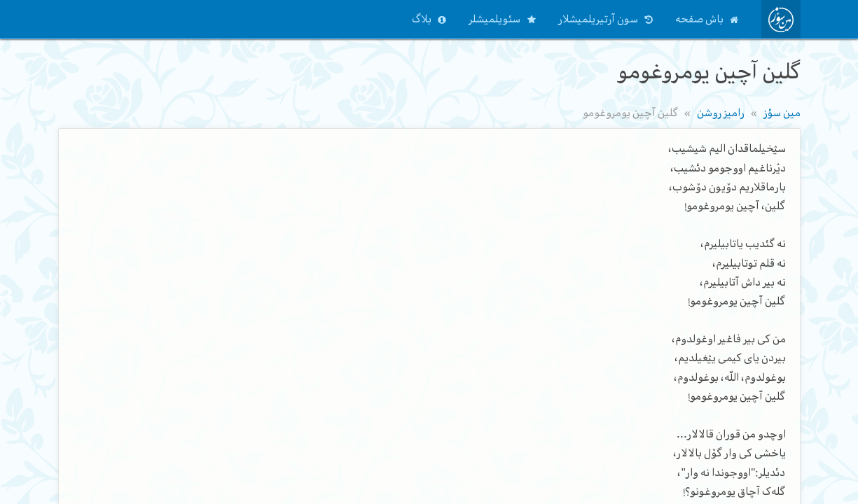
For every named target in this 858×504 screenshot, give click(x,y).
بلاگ (422, 19)
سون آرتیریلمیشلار (598, 19)
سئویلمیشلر (494, 19)
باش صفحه (699, 19)
